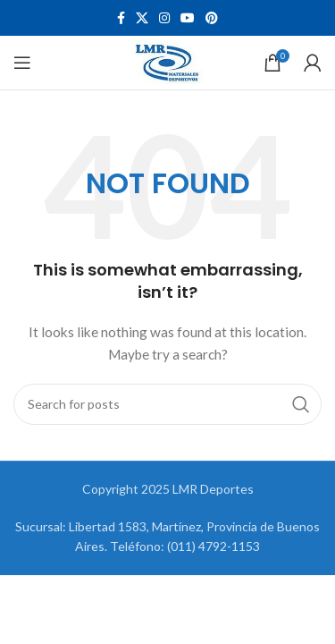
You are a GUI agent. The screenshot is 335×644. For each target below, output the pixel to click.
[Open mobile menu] (22, 63)
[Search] (167, 404)
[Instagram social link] (164, 18)
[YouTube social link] (188, 18)
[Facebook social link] (121, 18)
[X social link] (142, 18)
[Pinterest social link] (212, 18)
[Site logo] (167, 61)
